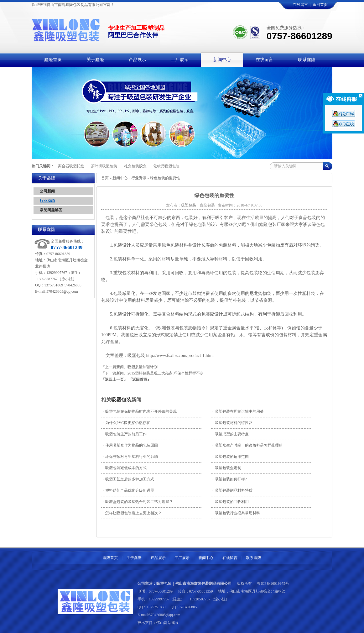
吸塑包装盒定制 (227, 468)
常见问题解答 (51, 210)
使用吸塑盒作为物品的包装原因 (130, 445)
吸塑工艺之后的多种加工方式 (128, 479)
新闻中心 (120, 178)
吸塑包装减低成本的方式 (125, 468)
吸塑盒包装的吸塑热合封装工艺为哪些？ (138, 502)
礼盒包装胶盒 (135, 166)
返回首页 (320, 5)
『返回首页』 (140, 379)
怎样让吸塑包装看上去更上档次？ (132, 513)
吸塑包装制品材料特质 (232, 490)
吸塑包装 (121, 400)
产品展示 (158, 558)
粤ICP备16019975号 (273, 583)
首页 (105, 178)
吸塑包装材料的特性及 (232, 423)
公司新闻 (47, 191)
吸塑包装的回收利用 (231, 502)
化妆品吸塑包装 (166, 166)
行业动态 (47, 201)
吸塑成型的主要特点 (231, 434)
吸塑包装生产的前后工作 (125, 434)
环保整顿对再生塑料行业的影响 (130, 457)
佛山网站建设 (168, 623)
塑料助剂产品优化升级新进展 (128, 490)
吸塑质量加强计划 (143, 367)
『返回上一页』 (114, 379)
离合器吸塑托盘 (71, 166)
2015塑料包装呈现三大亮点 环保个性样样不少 (166, 373)
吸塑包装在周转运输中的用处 (238, 411)
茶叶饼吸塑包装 (104, 166)
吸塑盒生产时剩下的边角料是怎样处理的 (247, 445)
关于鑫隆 (134, 558)
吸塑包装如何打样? (229, 479)
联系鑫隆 (254, 558)
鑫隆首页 (110, 558)
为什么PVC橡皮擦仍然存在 (126, 423)
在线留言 (300, 5)
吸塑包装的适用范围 (231, 457)
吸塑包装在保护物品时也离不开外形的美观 (140, 411)
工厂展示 (182, 558)
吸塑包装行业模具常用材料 (236, 513)
